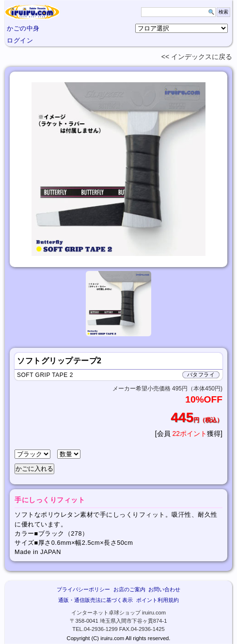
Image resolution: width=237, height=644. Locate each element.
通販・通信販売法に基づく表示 (95, 600)
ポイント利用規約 (158, 600)
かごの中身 (23, 28)
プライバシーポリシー (83, 589)
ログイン (20, 40)
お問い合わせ (164, 589)
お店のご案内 (129, 589)
